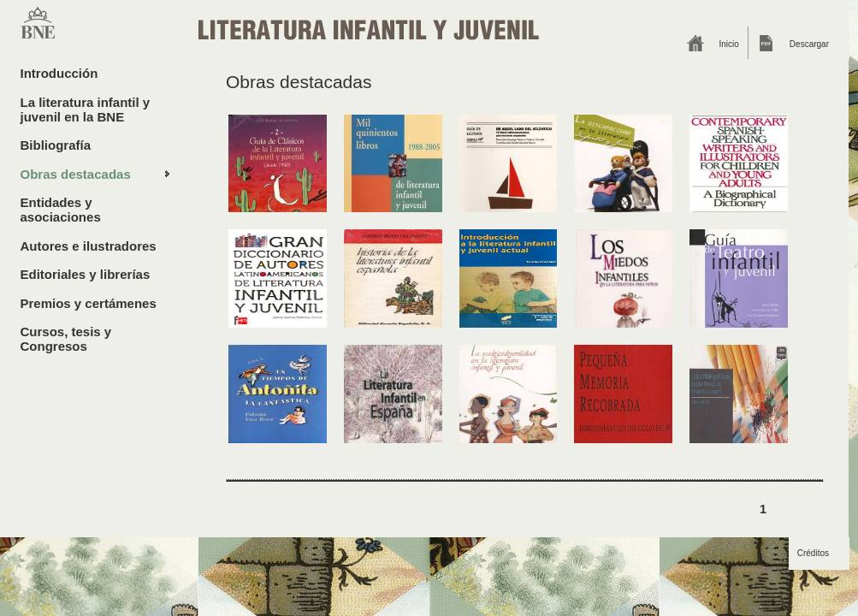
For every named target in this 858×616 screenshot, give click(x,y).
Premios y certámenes (89, 303)
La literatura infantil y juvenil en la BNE (86, 110)
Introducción (59, 73)
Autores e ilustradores (89, 246)
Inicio (729, 44)
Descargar (809, 44)
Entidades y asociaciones (61, 210)
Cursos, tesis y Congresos (66, 339)
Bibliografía (56, 145)
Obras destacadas (76, 174)
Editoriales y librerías (86, 274)
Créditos (813, 553)
